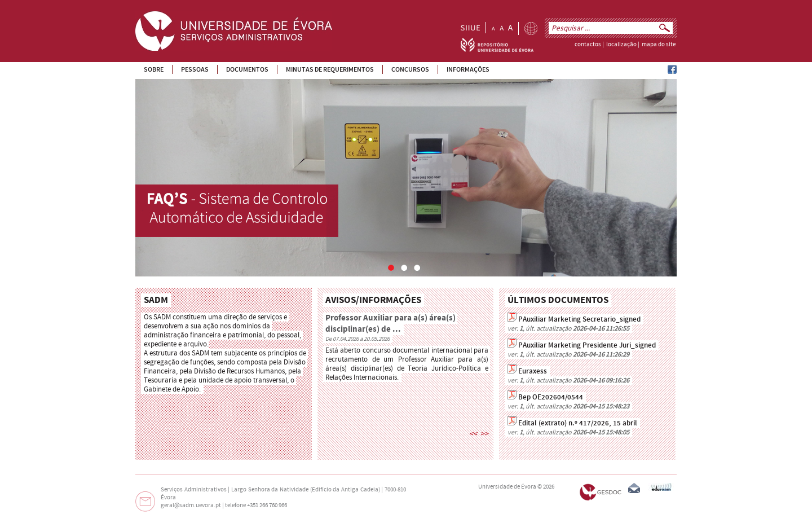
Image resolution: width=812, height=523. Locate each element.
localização (621, 45)
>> (484, 434)
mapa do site (659, 45)
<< (473, 434)
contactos (588, 45)
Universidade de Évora (507, 487)
